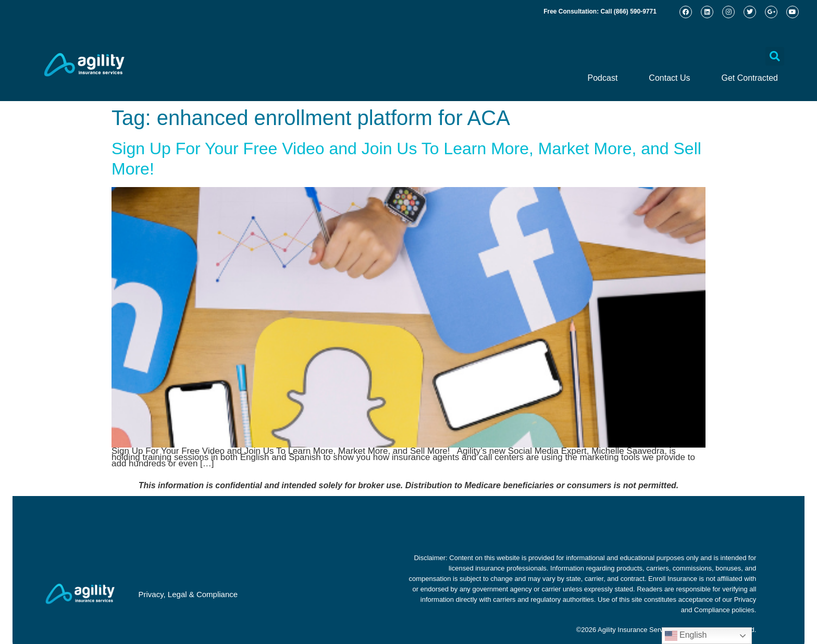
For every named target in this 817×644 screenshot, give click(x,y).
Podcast (603, 78)
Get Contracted (750, 78)
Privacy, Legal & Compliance (188, 594)
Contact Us (669, 78)
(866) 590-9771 (635, 11)
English (686, 636)
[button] (775, 56)
